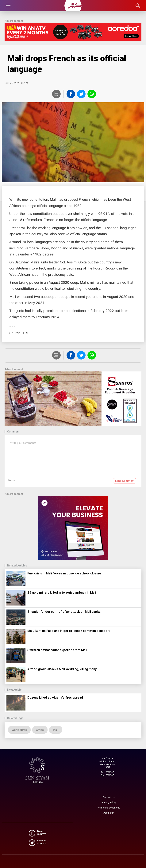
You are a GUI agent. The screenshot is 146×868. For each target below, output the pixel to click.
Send (125, 481)
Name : (13, 480)
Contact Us (109, 797)
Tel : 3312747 (107, 772)
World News (19, 730)
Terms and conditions (109, 808)
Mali (56, 730)
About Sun (109, 813)
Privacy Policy (109, 803)
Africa (40, 730)
